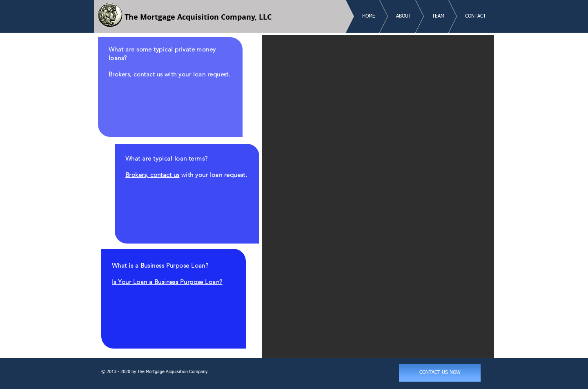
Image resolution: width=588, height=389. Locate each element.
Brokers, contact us (136, 74)
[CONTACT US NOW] (440, 373)
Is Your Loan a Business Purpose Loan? (167, 282)
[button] (378, 197)
